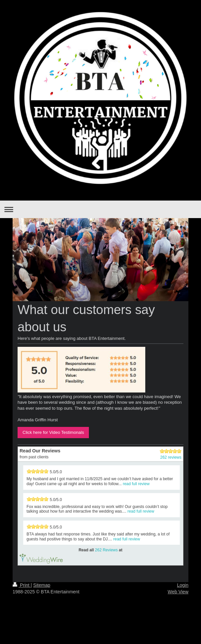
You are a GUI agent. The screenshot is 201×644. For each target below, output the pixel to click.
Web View (178, 592)
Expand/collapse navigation (100, 209)
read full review (136, 484)
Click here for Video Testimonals (53, 432)
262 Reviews (106, 550)
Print (22, 585)
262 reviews (171, 457)
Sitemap (42, 585)
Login (183, 585)
